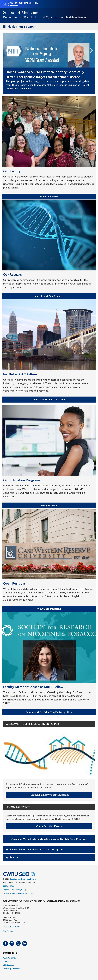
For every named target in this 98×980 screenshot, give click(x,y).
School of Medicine (21, 13)
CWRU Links (10, 953)
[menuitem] (49, 958)
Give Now (7, 961)
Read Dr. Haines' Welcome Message (49, 795)
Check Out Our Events (49, 826)
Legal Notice (8, 890)
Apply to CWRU (10, 958)
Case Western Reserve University (23, 879)
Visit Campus (8, 965)
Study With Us (49, 505)
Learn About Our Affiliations (49, 399)
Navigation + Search (18, 27)
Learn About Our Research (49, 296)
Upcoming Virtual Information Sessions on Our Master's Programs (49, 839)
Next (92, 50)
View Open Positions (49, 609)
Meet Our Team (49, 197)
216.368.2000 (9, 886)
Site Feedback (9, 931)
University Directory (11, 969)
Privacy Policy (21, 890)
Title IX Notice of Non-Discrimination (19, 893)
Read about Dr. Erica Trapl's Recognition (49, 712)
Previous (6, 50)
